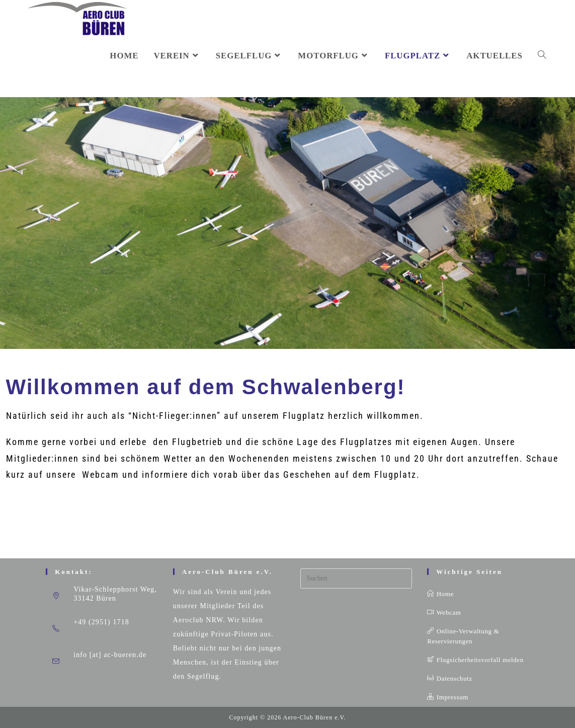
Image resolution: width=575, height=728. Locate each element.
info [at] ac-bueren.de (110, 655)
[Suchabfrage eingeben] (356, 578)
